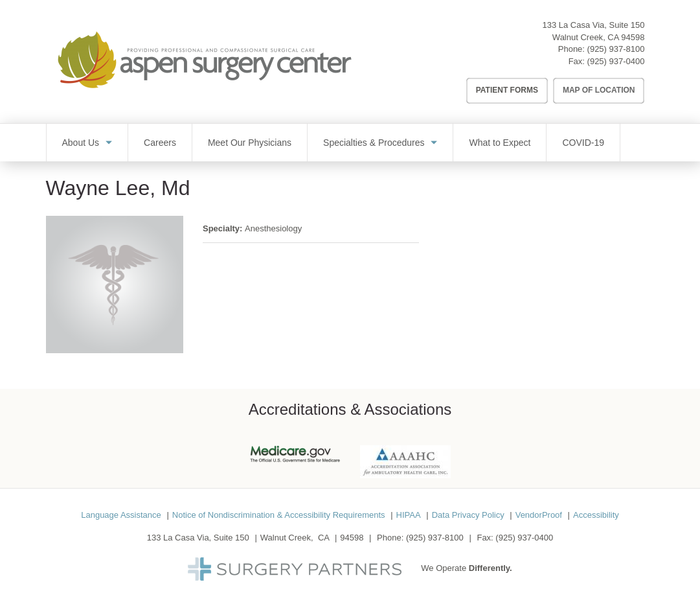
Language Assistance (121, 515)
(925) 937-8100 (616, 49)
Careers (160, 143)
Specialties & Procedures (374, 143)
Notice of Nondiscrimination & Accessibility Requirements (279, 515)
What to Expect (500, 143)
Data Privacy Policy (468, 515)
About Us (81, 143)
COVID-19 (583, 143)
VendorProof (539, 515)
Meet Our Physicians (250, 143)
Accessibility (596, 515)
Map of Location (599, 90)
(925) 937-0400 (616, 61)
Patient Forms (507, 90)
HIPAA (409, 515)
